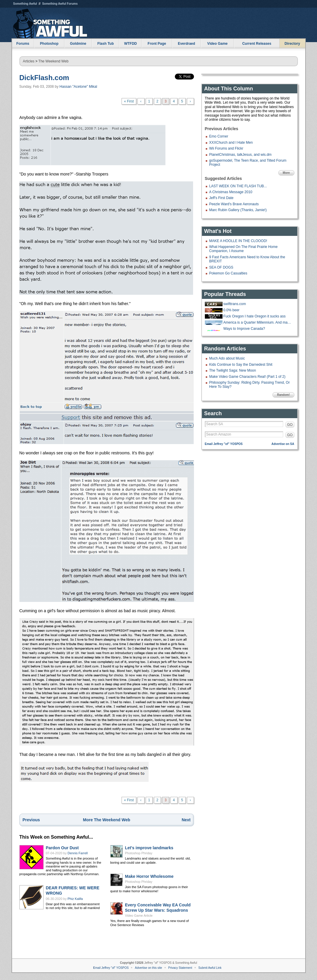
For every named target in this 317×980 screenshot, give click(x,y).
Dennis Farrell (78, 853)
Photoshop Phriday (139, 853)
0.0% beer (231, 310)
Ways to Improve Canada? (244, 329)
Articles (29, 61)
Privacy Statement (180, 968)
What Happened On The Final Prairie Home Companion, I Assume (244, 249)
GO (290, 425)
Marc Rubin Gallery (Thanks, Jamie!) (238, 210)
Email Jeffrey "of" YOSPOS (224, 444)
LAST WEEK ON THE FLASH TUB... (238, 186)
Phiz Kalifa (75, 899)
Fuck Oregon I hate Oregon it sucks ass (254, 316)
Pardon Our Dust (62, 848)
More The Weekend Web (107, 820)
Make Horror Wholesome (149, 876)
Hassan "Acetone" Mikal (78, 87)
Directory (292, 44)
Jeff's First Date (221, 198)
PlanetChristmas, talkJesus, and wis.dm (240, 155)
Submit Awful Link (210, 968)
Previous (31, 820)
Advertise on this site (148, 968)
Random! (283, 395)
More (286, 173)
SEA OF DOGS (221, 267)
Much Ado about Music (227, 358)
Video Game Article (139, 916)
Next (186, 820)
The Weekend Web (53, 61)
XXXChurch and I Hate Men (231, 143)
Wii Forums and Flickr (226, 148)
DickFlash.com (44, 78)
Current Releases (257, 44)
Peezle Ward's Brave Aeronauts (234, 204)
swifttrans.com (235, 304)
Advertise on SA (283, 444)
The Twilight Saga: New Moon (233, 370)
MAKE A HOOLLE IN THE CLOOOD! (238, 241)
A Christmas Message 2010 (231, 192)
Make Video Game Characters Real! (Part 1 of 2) (247, 377)
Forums (23, 44)
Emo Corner (219, 136)
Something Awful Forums (60, 4)
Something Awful (25, 4)
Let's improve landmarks (149, 848)
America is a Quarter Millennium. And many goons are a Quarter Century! (258, 322)
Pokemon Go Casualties (228, 273)
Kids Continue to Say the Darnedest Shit (241, 365)
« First (129, 101)
